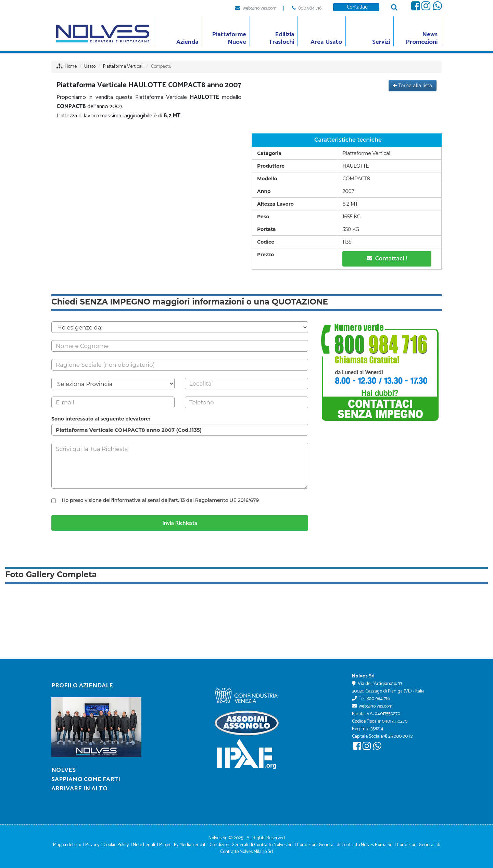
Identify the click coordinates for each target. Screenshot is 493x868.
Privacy (92, 845)
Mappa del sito (67, 845)
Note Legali (144, 845)
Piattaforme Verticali (123, 67)
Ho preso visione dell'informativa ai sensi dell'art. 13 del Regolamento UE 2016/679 (160, 500)
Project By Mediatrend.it (182, 845)
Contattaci (356, 7)
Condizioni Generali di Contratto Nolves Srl (251, 845)
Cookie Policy (116, 845)
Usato (90, 67)
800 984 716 (310, 8)
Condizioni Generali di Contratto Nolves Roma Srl (345, 845)
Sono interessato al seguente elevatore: (101, 419)
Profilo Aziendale (82, 686)
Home (71, 67)
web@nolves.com (260, 8)
